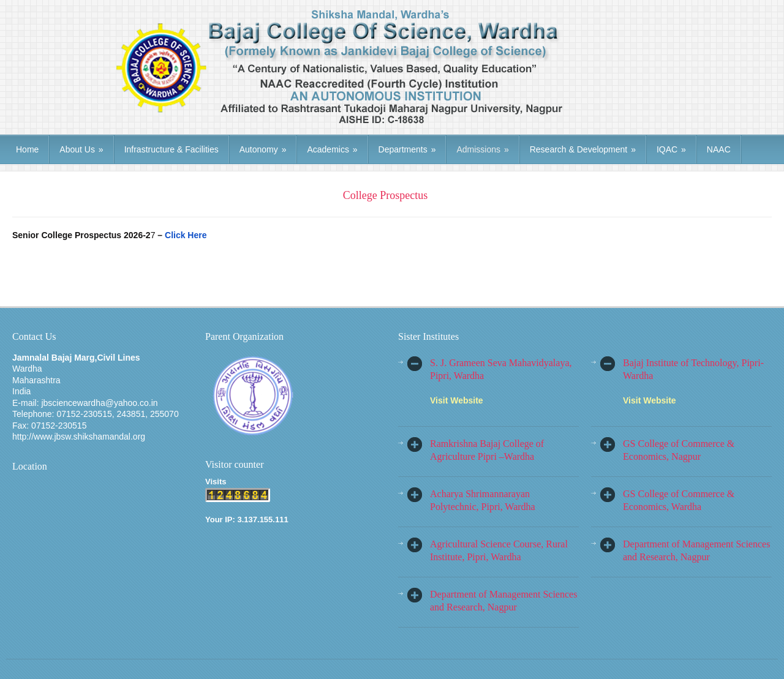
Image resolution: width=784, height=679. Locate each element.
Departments (407, 149)
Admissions (482, 149)
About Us (81, 149)
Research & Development (583, 149)
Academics (332, 149)
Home (27, 149)
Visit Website (457, 400)
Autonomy (263, 149)
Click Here (186, 235)
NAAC (719, 149)
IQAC (671, 149)
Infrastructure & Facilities (171, 149)
